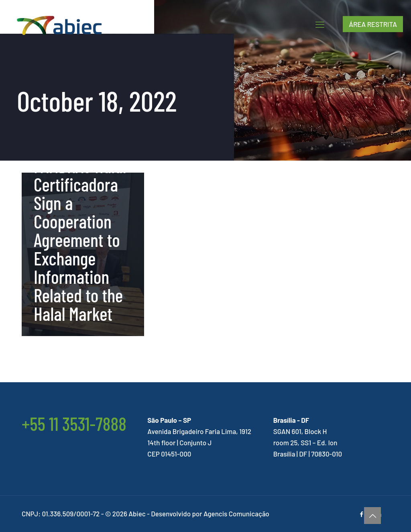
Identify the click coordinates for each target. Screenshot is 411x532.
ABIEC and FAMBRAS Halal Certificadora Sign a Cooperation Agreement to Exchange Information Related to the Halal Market (80, 230)
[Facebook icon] (361, 514)
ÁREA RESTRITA (373, 24)
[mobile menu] (320, 24)
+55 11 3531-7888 (74, 423)
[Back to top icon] (372, 516)
